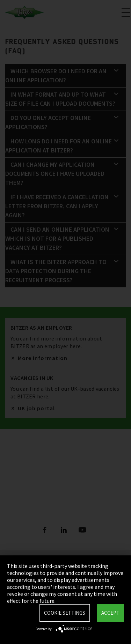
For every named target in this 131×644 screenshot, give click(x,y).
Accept (110, 613)
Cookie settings (65, 613)
